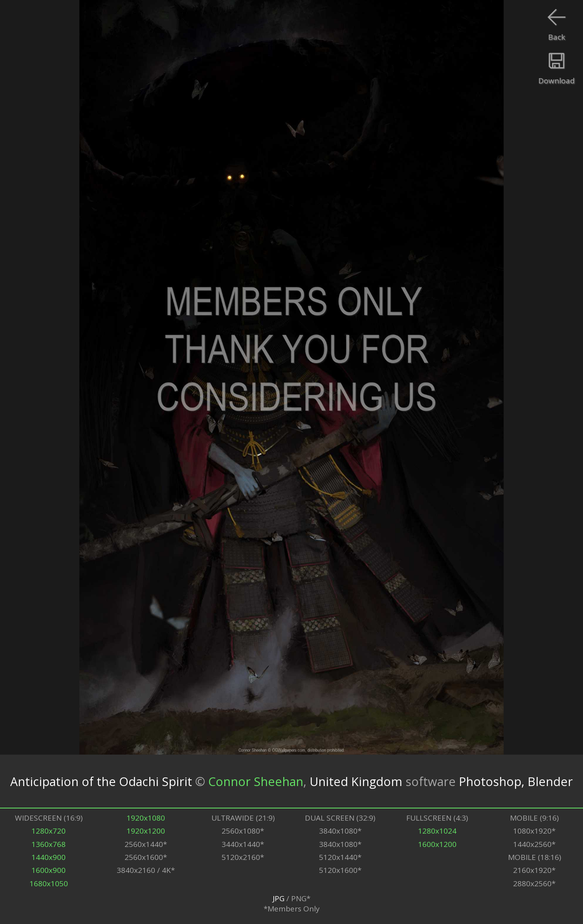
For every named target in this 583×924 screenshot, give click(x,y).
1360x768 (49, 844)
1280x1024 (437, 831)
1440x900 (49, 857)
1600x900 (49, 870)
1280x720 (49, 831)
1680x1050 (49, 884)
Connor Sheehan (256, 781)
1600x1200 (437, 844)
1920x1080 (146, 818)
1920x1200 (146, 831)
